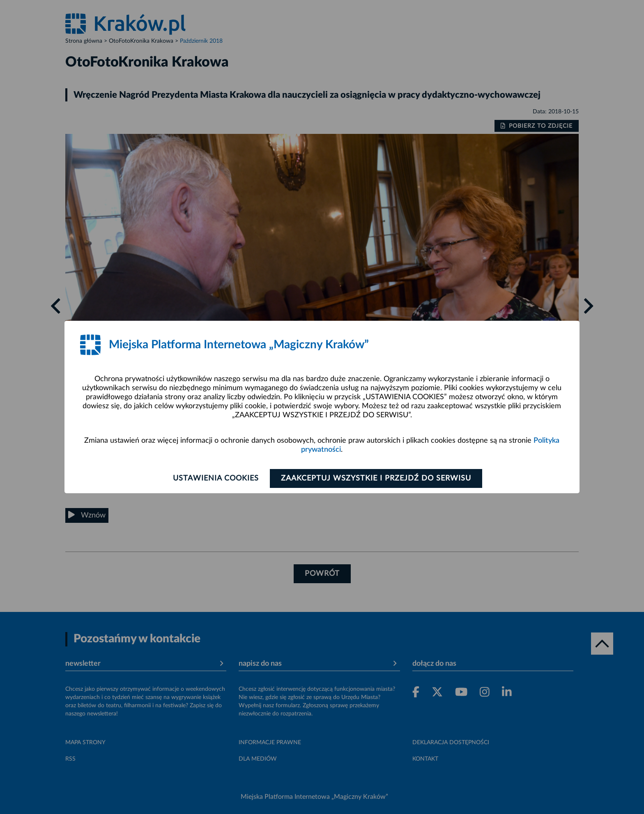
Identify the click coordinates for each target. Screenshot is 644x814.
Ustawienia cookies (216, 478)
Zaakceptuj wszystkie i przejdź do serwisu (376, 478)
